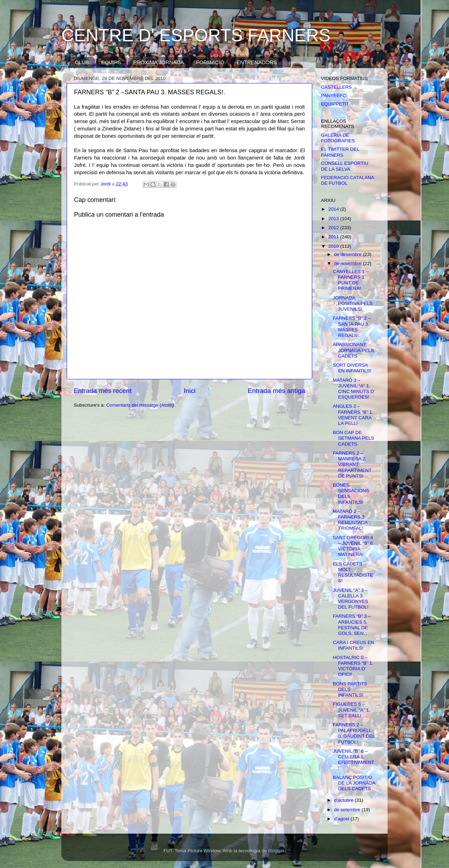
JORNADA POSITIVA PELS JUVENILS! (353, 303)
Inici (190, 391)
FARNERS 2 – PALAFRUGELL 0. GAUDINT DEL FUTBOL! (354, 733)
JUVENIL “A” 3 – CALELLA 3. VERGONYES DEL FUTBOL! (351, 599)
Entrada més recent (103, 391)
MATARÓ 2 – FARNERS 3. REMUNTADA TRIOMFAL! (350, 520)
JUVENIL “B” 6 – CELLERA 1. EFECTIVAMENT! (354, 760)
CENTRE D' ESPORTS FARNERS (196, 35)
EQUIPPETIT (335, 104)
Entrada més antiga (276, 391)
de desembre (349, 254)
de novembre (349, 263)
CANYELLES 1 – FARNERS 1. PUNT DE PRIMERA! (351, 280)
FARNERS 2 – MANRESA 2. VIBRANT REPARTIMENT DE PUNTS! (352, 464)
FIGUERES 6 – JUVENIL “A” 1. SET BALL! (352, 710)
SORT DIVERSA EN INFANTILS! (352, 368)
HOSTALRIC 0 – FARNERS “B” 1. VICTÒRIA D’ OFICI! (353, 666)
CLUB (82, 62)
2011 (334, 237)
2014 (334, 209)
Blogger (276, 851)
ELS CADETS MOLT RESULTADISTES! (353, 572)
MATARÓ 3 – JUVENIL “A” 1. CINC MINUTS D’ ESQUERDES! (354, 389)
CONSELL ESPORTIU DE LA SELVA (345, 166)
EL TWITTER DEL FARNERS (340, 152)
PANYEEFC (334, 96)
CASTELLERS (336, 87)
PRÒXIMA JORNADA (159, 62)
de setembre (348, 810)
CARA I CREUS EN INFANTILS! (354, 645)
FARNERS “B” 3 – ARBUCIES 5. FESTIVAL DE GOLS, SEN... (352, 625)
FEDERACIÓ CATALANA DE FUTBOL (347, 180)
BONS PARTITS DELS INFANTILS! (350, 689)
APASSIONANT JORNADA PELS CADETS (353, 350)
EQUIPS (111, 62)
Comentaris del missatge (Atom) (140, 405)
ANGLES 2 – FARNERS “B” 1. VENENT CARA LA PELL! (353, 415)
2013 (334, 219)
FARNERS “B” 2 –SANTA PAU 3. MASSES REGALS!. (352, 327)
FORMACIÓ (210, 62)
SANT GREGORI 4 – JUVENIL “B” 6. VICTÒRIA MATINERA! (354, 546)
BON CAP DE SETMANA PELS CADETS (354, 438)
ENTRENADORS (257, 62)
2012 (334, 228)
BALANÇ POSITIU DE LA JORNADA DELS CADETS (354, 783)
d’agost (342, 819)
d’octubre (344, 800)
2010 (334, 246)
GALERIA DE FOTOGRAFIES (338, 138)
